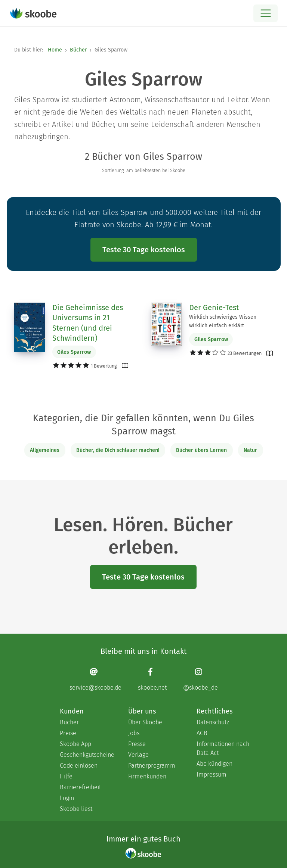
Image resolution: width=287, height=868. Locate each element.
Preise (68, 733)
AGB (202, 733)
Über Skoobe (145, 722)
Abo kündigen (215, 764)
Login (67, 798)
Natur (250, 450)
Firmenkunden (147, 776)
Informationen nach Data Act (223, 748)
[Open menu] (266, 13)
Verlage (138, 755)
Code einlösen (79, 766)
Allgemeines (45, 450)
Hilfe (66, 776)
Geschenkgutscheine (87, 755)
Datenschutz (213, 722)
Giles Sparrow (74, 352)
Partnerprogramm (152, 766)
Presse (137, 744)
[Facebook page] (152, 679)
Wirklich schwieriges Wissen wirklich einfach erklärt (223, 321)
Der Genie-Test (214, 307)
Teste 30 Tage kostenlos (144, 250)
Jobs (134, 733)
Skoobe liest (76, 809)
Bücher (78, 50)
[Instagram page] (200, 679)
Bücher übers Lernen (201, 450)
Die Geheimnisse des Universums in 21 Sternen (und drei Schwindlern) (88, 323)
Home (55, 50)
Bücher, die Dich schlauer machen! (118, 450)
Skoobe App (75, 744)
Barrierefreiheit (80, 787)
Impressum (212, 775)
